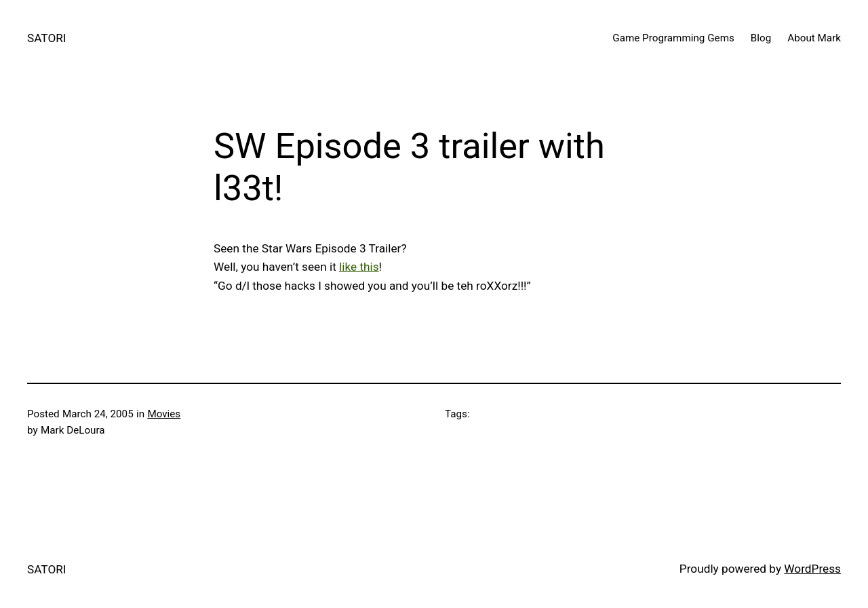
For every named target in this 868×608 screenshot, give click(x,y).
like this (359, 267)
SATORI (47, 38)
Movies (164, 414)
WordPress (812, 569)
